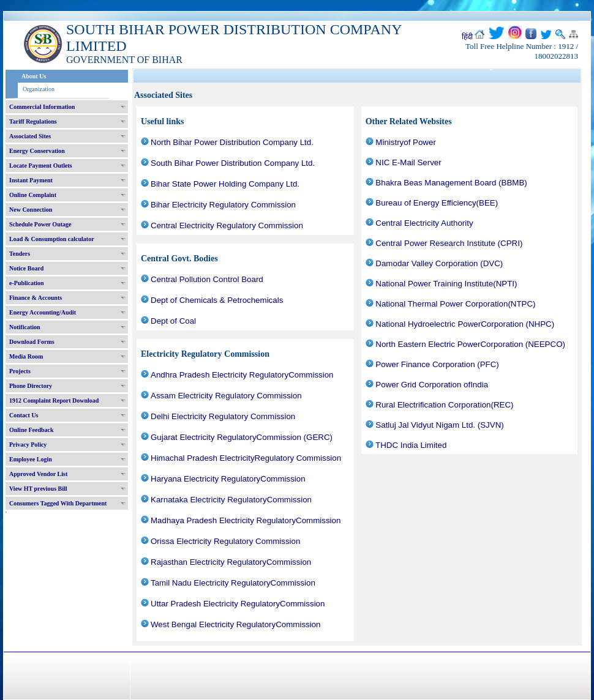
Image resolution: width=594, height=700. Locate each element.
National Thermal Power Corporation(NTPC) (455, 304)
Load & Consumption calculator (52, 239)
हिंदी (467, 37)
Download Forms (32, 342)
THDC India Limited (411, 445)
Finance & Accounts (36, 298)
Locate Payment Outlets (41, 166)
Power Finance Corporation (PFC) (437, 364)
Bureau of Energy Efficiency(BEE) (437, 203)
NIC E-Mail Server (408, 162)
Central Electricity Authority (424, 223)
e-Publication (27, 283)
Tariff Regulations (33, 121)
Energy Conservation (37, 151)
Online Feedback (32, 430)
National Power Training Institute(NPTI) (446, 284)
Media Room (26, 356)
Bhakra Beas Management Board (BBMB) (451, 183)
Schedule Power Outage (40, 224)
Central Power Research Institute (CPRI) (449, 243)
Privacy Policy (28, 445)
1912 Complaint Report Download (54, 400)
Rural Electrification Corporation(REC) (444, 405)
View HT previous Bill (38, 489)
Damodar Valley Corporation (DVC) (439, 263)
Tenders (20, 254)
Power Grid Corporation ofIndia (432, 385)
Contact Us (24, 415)
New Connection (31, 210)
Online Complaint (33, 195)
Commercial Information (42, 107)
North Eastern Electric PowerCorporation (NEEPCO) (470, 344)
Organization (39, 89)
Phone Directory (31, 386)
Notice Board (26, 268)
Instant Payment (31, 180)
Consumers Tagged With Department (58, 503)
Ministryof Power (406, 142)
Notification (25, 327)
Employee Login (31, 459)
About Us (34, 76)
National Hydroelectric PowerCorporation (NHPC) (465, 324)
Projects (20, 371)
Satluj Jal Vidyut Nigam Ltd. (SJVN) (439, 425)
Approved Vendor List (38, 474)
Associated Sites (30, 136)
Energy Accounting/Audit (43, 312)
